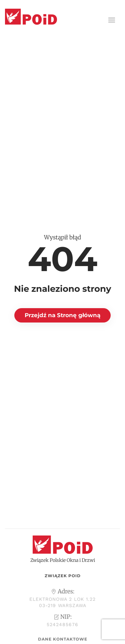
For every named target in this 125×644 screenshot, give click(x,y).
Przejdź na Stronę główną (62, 315)
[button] (112, 20)
